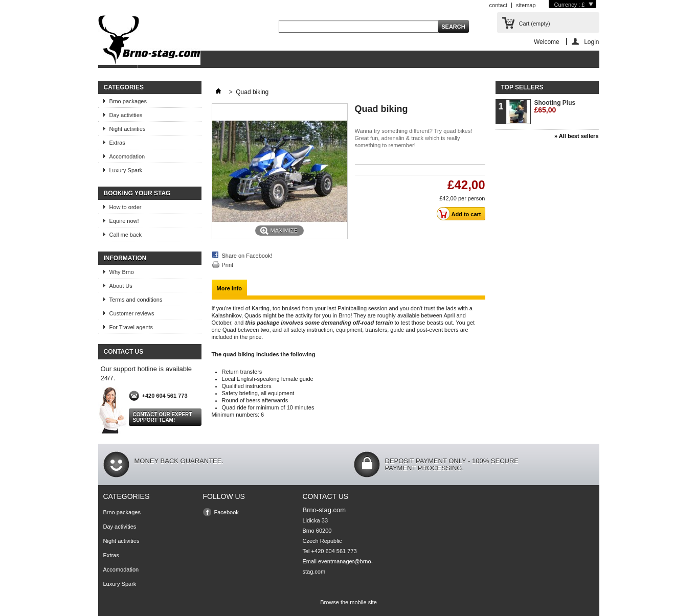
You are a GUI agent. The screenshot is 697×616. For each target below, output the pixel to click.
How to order (126, 207)
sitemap (526, 5)
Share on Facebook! (247, 256)
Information (125, 258)
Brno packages (128, 101)
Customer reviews (132, 313)
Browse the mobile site (348, 602)
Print (228, 265)
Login (591, 42)
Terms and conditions (136, 300)
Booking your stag (137, 193)
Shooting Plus (555, 107)
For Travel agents (131, 327)
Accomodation (127, 156)
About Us (121, 286)
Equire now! (124, 221)
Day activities (126, 115)
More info (230, 288)
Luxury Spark (126, 170)
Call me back (126, 235)
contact (498, 5)
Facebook (227, 512)
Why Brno (122, 272)
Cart (535, 24)
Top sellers (522, 87)
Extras (117, 143)
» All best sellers (576, 136)
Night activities (128, 129)
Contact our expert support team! (163, 417)
